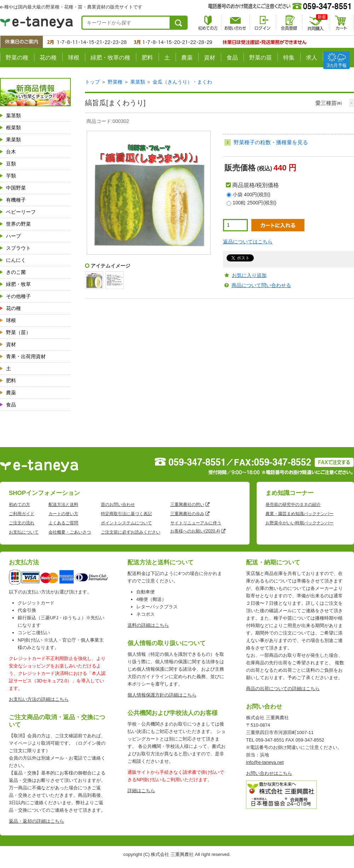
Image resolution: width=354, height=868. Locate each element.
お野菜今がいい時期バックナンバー (299, 523)
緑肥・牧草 (18, 284)
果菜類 (13, 140)
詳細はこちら (141, 791)
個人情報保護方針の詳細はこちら (162, 695)
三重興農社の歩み (187, 514)
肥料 (147, 58)
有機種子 (16, 200)
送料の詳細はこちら (148, 625)
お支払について (24, 532)
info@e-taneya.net (265, 762)
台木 (11, 152)
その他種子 (18, 296)
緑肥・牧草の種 (110, 58)
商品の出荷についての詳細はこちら (283, 689)
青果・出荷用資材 (26, 356)
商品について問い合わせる (261, 285)
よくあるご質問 (63, 523)
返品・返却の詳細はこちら (36, 821)
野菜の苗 (261, 58)
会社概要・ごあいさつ (70, 532)
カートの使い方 (63, 514)
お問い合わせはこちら (269, 773)
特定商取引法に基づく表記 (126, 514)
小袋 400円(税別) (252, 195)
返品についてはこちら (248, 242)
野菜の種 (17, 58)
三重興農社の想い (187, 505)
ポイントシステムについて (126, 523)
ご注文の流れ (22, 523)
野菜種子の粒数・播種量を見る (271, 142)
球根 (74, 58)
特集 (289, 58)
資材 (210, 58)
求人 (312, 58)
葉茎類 (13, 115)
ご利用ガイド (22, 514)
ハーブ (13, 236)
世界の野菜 (18, 224)
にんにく (16, 260)
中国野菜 (16, 188)
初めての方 (19, 505)
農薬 (187, 58)
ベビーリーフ (21, 212)
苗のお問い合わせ (118, 505)
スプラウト (18, 248)
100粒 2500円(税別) (255, 203)
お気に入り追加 (249, 275)
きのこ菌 (16, 272)
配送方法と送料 (63, 505)
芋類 (11, 176)
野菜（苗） (18, 332)
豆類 (11, 164)
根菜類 (13, 128)
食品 (232, 58)
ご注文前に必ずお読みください (131, 532)
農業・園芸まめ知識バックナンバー (299, 514)
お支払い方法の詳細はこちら (39, 699)
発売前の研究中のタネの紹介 (293, 505)
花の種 (48, 58)
